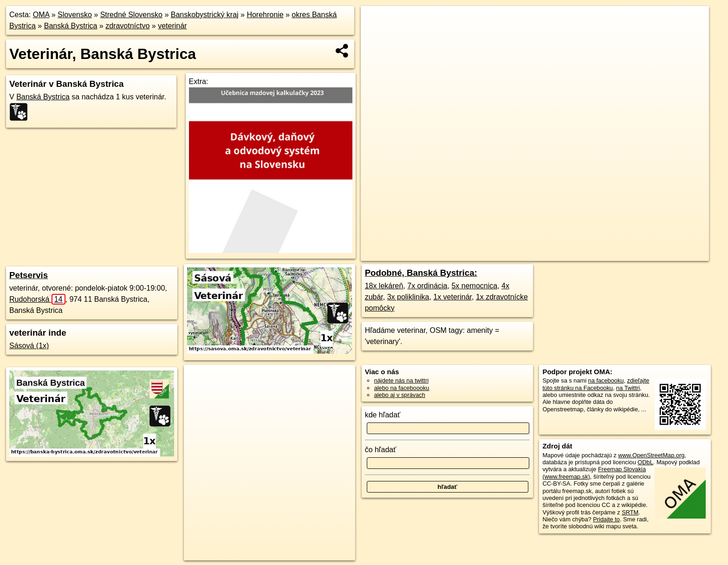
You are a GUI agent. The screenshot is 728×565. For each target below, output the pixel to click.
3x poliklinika (408, 297)
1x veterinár (452, 297)
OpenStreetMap (500, 254)
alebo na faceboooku (402, 388)
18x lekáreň (384, 286)
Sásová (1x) (29, 346)
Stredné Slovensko (131, 15)
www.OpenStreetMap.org (651, 455)
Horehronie (265, 15)
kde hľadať (383, 415)
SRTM (630, 512)
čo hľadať (381, 450)
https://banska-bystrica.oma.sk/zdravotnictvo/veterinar (642, 254)
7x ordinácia (427, 286)
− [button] (377, 36)
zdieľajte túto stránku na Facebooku (596, 384)
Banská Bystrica (71, 26)
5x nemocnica (474, 286)
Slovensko (75, 15)
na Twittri (628, 388)
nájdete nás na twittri (401, 380)
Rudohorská (37, 299)
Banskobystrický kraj (205, 15)
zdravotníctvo (127, 26)
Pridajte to (606, 519)
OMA (41, 15)
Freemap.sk (547, 254)
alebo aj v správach (400, 395)
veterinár (172, 26)
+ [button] (377, 22)
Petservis (29, 275)
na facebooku (606, 380)
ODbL (645, 462)
